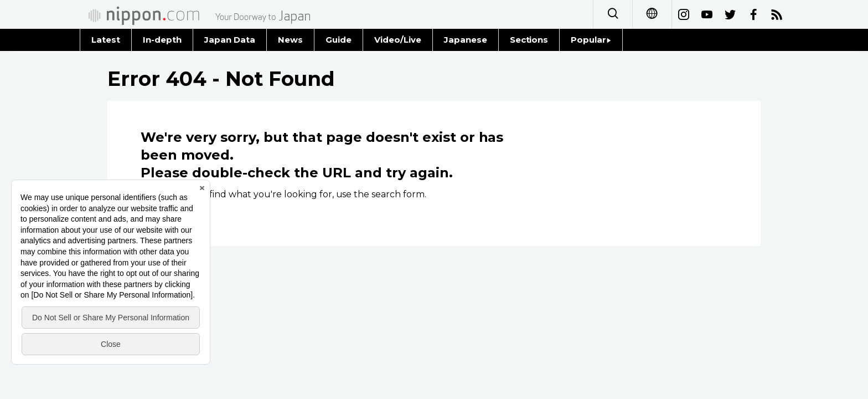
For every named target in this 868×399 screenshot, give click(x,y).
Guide (339, 40)
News (290, 40)
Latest (106, 40)
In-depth (162, 40)
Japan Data (230, 40)
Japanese (466, 40)
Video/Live (398, 40)
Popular (591, 40)
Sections (529, 40)
